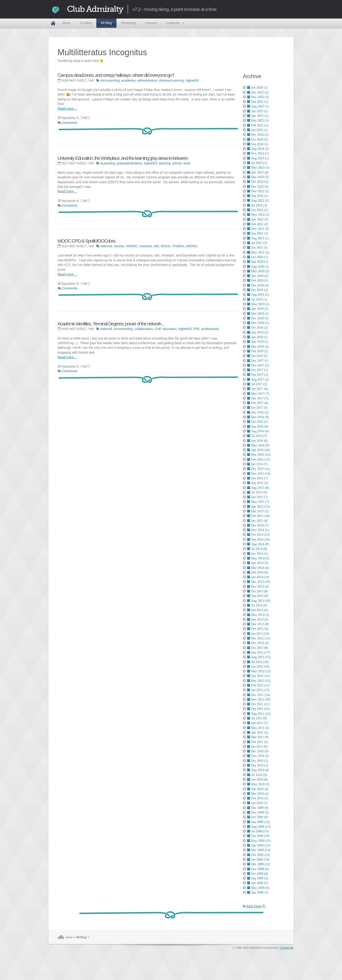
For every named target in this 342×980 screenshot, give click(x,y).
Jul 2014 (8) (257, 549)
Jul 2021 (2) (257, 243)
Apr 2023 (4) (258, 172)
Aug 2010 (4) (258, 770)
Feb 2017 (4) (258, 403)
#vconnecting (110, 80)
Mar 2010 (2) (258, 794)
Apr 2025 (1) (258, 116)
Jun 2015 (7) (257, 497)
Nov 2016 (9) (258, 417)
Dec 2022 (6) (258, 186)
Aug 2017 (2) (258, 379)
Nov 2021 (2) (258, 229)
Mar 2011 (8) (258, 737)
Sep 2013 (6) (258, 596)
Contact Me (287, 948)
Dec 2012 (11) (259, 638)
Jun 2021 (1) (257, 247)
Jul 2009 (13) (258, 831)
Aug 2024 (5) (258, 149)
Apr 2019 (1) (258, 309)
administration (147, 80)
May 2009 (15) (259, 841)
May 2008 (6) (258, 888)
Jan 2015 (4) (257, 521)
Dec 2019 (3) (258, 285)
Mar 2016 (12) (259, 455)
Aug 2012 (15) (259, 657)
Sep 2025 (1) (258, 102)
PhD (196, 329)
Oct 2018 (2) (258, 327)
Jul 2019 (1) (257, 299)
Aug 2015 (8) (258, 488)
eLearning (108, 163)
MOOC (166, 246)
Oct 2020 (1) (258, 257)
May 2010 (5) (258, 784)
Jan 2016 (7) (257, 464)
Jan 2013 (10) (258, 634)
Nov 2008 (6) (258, 869)
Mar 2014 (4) (258, 568)
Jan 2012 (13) (258, 690)
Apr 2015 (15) (259, 506)
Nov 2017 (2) (258, 365)
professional (210, 329)
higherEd (192, 80)
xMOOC (192, 246)
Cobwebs (173, 23)
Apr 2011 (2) (258, 732)
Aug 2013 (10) (259, 601)
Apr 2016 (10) (259, 450)
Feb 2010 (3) (258, 798)
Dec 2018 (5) (258, 318)
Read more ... (67, 109)
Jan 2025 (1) (257, 130)
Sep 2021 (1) (258, 233)
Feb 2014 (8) (258, 572)
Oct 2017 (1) (258, 370)
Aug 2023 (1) (258, 158)
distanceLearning (172, 80)
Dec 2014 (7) (258, 525)
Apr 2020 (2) (258, 276)
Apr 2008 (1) (258, 892)
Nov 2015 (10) (259, 474)
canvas (119, 246)
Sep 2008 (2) (258, 878)
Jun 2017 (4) (257, 389)
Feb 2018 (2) (258, 351)
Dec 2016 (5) (258, 412)
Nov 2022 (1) (258, 191)
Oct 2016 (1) (258, 422)
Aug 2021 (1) (258, 238)
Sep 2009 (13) (258, 822)
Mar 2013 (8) (258, 624)
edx (156, 246)
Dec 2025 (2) (258, 92)
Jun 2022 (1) (257, 210)
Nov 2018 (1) (258, 323)
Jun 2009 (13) (258, 836)
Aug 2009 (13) (259, 826)
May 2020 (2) (258, 271)
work (187, 163)
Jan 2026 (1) (257, 87)
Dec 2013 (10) (259, 582)
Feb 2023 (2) (258, 182)
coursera (146, 246)
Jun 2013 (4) (257, 610)
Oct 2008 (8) (258, 874)
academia (128, 80)
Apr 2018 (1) (258, 342)
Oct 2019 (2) (258, 290)
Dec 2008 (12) (259, 864)
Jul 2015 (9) (257, 492)
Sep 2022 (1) (258, 196)
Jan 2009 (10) (258, 859)
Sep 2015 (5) (258, 483)
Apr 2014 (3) (258, 563)
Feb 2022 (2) (258, 224)
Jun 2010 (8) (257, 779)
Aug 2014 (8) (258, 544)
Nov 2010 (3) (258, 756)
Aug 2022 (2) (258, 200)
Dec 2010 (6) (258, 751)
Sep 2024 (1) (258, 144)
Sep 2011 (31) (258, 709)
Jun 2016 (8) (257, 441)
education (170, 329)
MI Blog (106, 23)
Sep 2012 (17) (258, 652)
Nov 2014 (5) (258, 530)
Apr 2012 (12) (259, 676)
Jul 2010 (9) (257, 775)
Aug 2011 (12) (259, 714)
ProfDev (179, 246)
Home (53, 23)
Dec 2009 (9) (258, 808)
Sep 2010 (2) (258, 765)
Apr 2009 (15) (259, 845)
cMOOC (132, 246)
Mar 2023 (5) (258, 177)
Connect (151, 23)
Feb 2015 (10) (258, 516)
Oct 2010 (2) (258, 761)
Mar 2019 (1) (258, 314)
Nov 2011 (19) (259, 699)
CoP (158, 329)
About (67, 23)
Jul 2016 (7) (257, 436)
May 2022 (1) (258, 215)
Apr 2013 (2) (258, 619)
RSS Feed (252, 906)
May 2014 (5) (258, 558)
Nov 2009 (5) (258, 812)
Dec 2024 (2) (258, 135)
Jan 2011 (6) (257, 746)
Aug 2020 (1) (258, 266)
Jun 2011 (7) (257, 723)
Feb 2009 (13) (258, 855)
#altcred (106, 246)
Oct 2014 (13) (258, 535)
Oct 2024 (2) (258, 139)
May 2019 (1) (258, 304)
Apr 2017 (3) (258, 398)
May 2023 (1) (258, 167)
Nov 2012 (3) (258, 643)
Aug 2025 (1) (258, 106)
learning (165, 163)
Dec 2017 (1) (258, 361)
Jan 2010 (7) (257, 803)
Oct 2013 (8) (258, 591)
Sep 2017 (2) (258, 375)
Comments (70, 123)
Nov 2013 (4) (258, 586)
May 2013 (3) (258, 615)
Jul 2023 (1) (257, 163)
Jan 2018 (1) (257, 356)
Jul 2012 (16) (258, 662)
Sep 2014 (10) (258, 539)
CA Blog (86, 23)
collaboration (144, 329)
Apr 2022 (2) (258, 219)
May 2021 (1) (258, 252)
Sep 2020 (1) (258, 262)
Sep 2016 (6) (258, 426)
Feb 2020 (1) (258, 280)
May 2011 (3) (258, 728)
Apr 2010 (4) (258, 789)
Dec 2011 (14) (259, 695)
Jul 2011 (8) (257, 718)
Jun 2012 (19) (258, 666)
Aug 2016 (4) (258, 431)
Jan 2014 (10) (258, 577)
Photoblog (128, 23)
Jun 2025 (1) (257, 111)
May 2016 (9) (258, 445)
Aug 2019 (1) (258, 295)
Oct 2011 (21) (258, 704)
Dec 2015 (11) (259, 469)
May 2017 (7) (258, 394)
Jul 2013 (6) (257, 605)
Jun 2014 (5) (257, 554)
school (177, 163)
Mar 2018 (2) (258, 346)
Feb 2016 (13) (258, 459)
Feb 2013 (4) (258, 629)
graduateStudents (130, 163)
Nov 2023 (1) (258, 153)
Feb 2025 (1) (258, 125)
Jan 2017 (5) (257, 407)
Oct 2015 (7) (258, 478)
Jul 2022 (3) (257, 205)
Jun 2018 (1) (257, 337)
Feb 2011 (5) (258, 742)
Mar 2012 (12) (259, 681)
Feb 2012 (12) (258, 685)
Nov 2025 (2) (258, 97)
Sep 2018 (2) (258, 332)
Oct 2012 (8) (258, 648)
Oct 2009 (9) (258, 817)
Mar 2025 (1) (258, 120)
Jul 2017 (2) (257, 384)
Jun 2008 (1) (257, 883)
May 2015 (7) (258, 502)
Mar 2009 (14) (259, 850)
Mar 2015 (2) (258, 511)
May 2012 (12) (259, 671)
